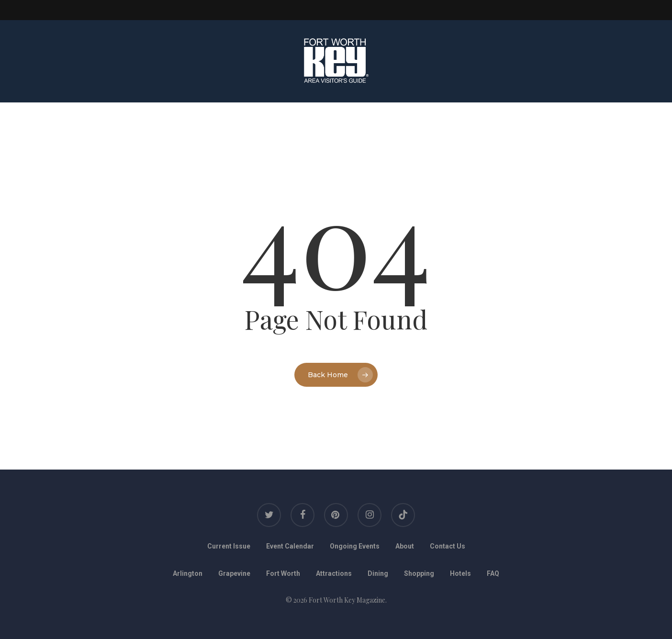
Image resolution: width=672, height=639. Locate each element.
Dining (378, 573)
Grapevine (234, 573)
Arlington (188, 573)
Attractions (334, 573)
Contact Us (448, 546)
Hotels (460, 573)
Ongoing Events (355, 546)
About (405, 546)
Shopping (419, 573)
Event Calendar (290, 546)
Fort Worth (283, 573)
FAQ (493, 573)
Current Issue (229, 546)
